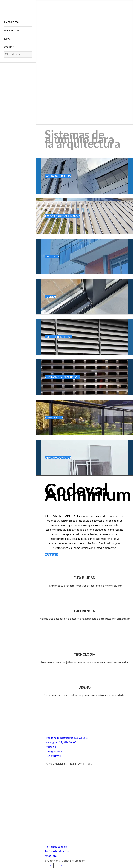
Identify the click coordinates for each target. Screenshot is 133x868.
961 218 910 (53, 756)
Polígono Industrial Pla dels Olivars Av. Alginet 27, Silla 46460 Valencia (67, 742)
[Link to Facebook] (5, 67)
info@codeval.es (56, 751)
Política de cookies (56, 846)
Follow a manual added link (52, 156)
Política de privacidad (57, 851)
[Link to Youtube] (23, 67)
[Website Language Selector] (18, 54)
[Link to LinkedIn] (31, 67)
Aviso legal (51, 856)
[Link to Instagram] (14, 67)
